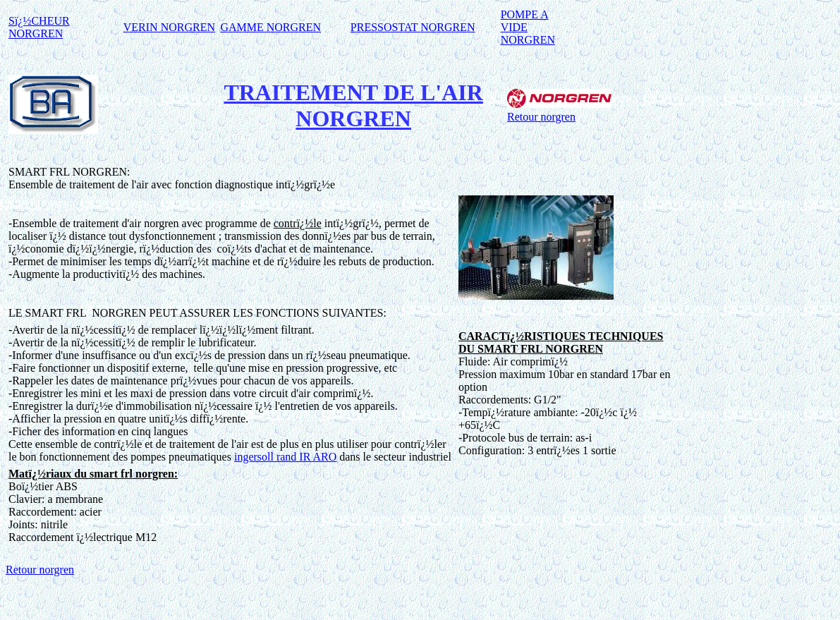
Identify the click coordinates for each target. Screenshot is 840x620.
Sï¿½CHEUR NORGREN (39, 27)
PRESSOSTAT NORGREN (413, 27)
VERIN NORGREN (169, 27)
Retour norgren (541, 117)
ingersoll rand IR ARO (285, 457)
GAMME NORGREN (270, 27)
